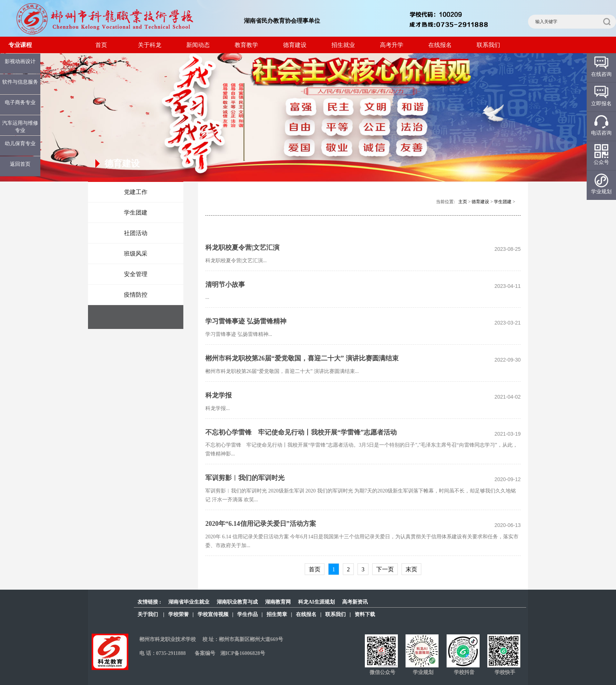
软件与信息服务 (20, 82)
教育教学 (246, 45)
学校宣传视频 (213, 614)
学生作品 (247, 614)
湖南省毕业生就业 (189, 602)
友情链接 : (149, 602)
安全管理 (136, 274)
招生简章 (277, 614)
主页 (463, 202)
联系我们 (488, 45)
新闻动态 (198, 45)
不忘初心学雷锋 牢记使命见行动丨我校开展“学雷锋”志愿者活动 (301, 432)
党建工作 (136, 192)
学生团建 (136, 213)
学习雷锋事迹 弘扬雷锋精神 (246, 321)
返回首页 (20, 164)
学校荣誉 (179, 614)
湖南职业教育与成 (237, 602)
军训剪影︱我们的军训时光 (245, 478)
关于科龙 (150, 45)
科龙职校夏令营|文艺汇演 (242, 248)
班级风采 (136, 254)
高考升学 (392, 45)
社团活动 (136, 233)
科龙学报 (219, 395)
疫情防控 (136, 295)
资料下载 (365, 614)
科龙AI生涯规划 (316, 602)
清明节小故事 (225, 285)
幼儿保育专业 (20, 144)
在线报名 (440, 45)
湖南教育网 (278, 602)
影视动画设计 (20, 61)
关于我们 (148, 614)
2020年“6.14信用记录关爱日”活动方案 (261, 524)
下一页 (385, 569)
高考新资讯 (355, 602)
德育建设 (295, 45)
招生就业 (343, 45)
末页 (411, 569)
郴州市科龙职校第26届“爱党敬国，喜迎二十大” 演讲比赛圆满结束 (302, 358)
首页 (101, 45)
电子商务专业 (20, 102)
